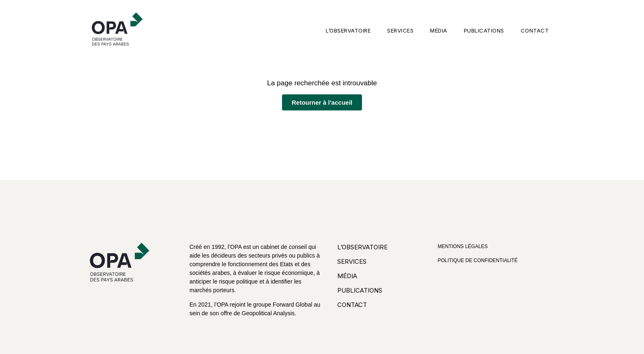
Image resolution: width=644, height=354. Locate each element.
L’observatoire (348, 30)
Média (439, 30)
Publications (484, 30)
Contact (535, 30)
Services (400, 30)
